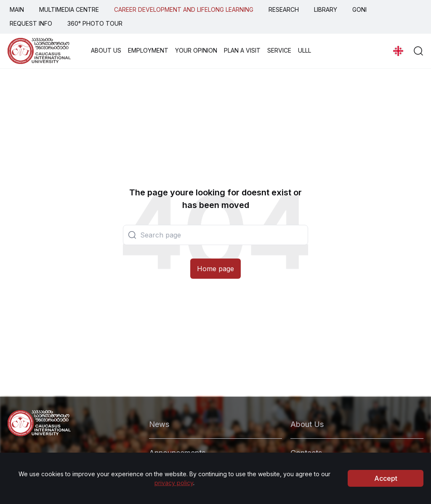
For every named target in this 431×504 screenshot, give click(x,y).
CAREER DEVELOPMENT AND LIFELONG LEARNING (184, 9)
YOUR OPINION (196, 50)
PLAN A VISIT (242, 50)
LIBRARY (326, 9)
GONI (359, 9)
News (159, 424)
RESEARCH (284, 9)
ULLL (305, 50)
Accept (386, 478)
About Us (307, 424)
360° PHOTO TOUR (95, 23)
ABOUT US (106, 50)
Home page (215, 269)
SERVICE (279, 50)
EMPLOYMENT (148, 50)
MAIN (17, 9)
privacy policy (174, 483)
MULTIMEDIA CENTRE (69, 9)
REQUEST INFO (31, 23)
